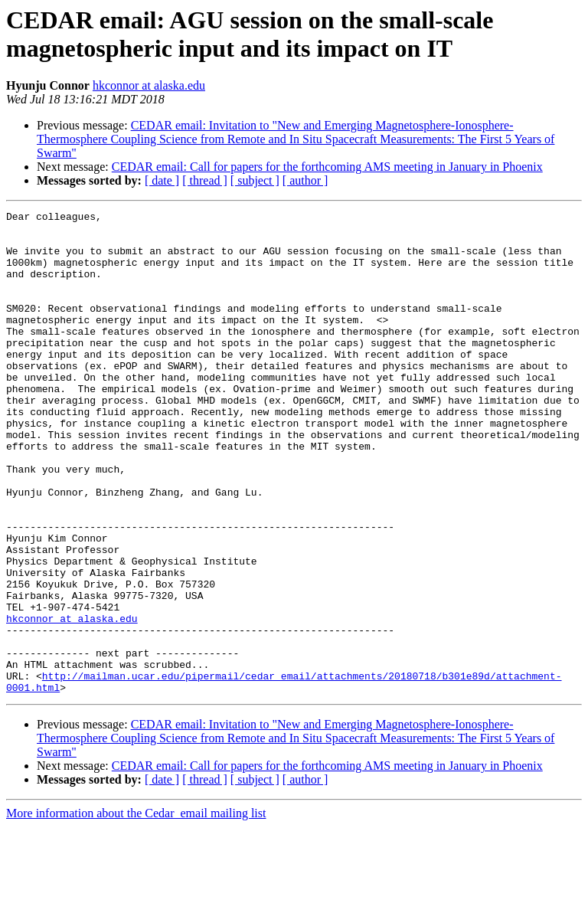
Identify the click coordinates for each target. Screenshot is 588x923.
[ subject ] (255, 180)
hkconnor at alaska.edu (149, 85)
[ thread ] (205, 180)
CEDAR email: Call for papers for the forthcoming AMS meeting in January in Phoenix (327, 167)
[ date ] (162, 180)
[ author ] (305, 180)
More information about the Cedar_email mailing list (136, 910)
